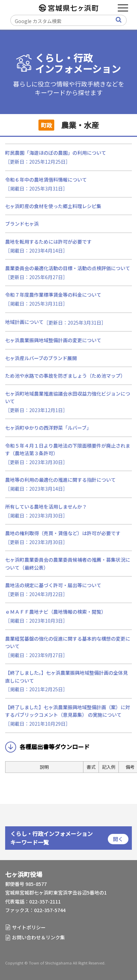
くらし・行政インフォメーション (78, 63)
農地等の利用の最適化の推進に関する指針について (60, 480)
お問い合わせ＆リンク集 (38, 937)
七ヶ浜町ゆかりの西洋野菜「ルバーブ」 (48, 428)
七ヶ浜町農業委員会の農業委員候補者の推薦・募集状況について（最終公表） (68, 563)
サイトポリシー (29, 927)
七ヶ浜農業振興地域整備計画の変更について (53, 340)
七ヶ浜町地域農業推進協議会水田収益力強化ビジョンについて (68, 397)
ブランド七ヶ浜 (22, 224)
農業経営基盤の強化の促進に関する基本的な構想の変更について (68, 642)
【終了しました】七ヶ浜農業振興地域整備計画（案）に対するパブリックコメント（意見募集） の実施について (68, 711)
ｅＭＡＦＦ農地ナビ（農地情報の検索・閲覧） (56, 612)
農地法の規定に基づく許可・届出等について (53, 585)
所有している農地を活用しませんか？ (46, 507)
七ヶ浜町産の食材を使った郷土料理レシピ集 (53, 206)
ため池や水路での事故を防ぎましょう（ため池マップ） (65, 376)
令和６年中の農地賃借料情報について (46, 180)
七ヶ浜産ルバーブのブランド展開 (41, 358)
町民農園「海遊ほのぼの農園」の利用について (56, 153)
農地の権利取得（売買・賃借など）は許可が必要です (63, 533)
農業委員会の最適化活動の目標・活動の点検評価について (68, 268)
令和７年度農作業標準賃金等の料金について (53, 295)
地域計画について (24, 322)
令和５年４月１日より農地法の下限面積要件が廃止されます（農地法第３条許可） (68, 449)
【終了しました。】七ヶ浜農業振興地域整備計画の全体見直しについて (66, 676)
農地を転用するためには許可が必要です (48, 242)
